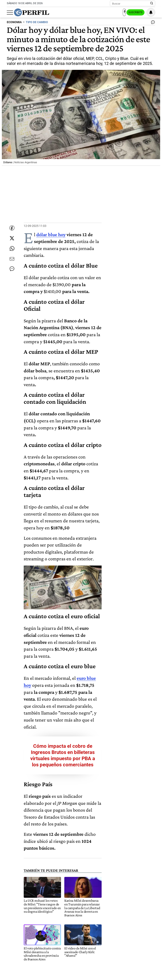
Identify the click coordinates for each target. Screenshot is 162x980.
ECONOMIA (14, 22)
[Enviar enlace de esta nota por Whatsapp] (12, 252)
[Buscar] (131, 4)
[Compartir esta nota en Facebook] (12, 227)
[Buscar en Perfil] (152, 4)
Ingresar (114, 13)
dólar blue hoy (51, 235)
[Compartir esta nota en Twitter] (12, 239)
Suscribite (134, 13)
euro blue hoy (90, 591)
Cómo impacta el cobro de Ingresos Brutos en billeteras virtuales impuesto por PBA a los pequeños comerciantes (89, 644)
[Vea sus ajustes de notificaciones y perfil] (151, 12)
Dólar (30, 901)
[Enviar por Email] (12, 264)
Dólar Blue (49, 901)
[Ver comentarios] (152, 23)
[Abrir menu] (10, 13)
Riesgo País (71, 901)
